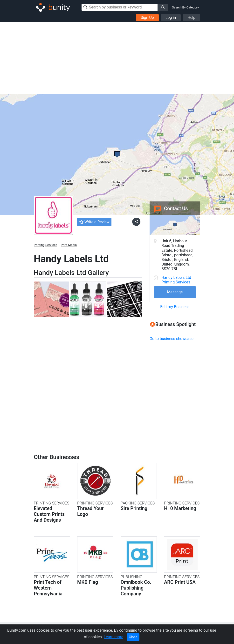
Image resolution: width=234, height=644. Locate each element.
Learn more (114, 637)
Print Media (69, 245)
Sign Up (147, 18)
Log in (171, 18)
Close (133, 637)
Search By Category (185, 7)
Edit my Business (175, 307)
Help (191, 18)
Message (175, 292)
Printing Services (45, 245)
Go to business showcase (172, 339)
